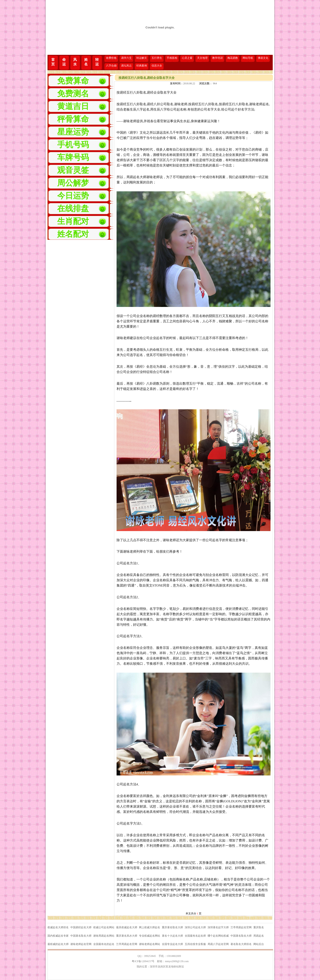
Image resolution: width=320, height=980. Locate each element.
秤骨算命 (73, 119)
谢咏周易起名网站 (104, 936)
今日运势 (73, 196)
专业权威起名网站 (150, 936)
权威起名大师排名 (58, 927)
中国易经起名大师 (81, 927)
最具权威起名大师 (127, 927)
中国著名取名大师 (81, 936)
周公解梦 (73, 183)
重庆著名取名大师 (172, 927)
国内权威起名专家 (58, 936)
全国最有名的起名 (104, 944)
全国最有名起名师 (195, 936)
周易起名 (259, 936)
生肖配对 (73, 221)
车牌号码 (73, 157)
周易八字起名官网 (218, 944)
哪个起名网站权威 (218, 936)
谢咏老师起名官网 (81, 944)
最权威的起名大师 (58, 944)
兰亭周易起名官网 (241, 927)
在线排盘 (73, 209)
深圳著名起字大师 (218, 927)
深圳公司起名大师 (195, 927)
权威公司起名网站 (104, 927)
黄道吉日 (73, 106)
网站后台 (259, 944)
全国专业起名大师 (172, 944)
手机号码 (73, 145)
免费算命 (73, 81)
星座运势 (73, 132)
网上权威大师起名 (150, 927)
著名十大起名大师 (172, 936)
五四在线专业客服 (195, 944)
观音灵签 (73, 170)
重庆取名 (259, 927)
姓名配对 (73, 234)
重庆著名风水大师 (127, 936)
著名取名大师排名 (241, 944)
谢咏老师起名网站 (150, 944)
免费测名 (73, 94)
